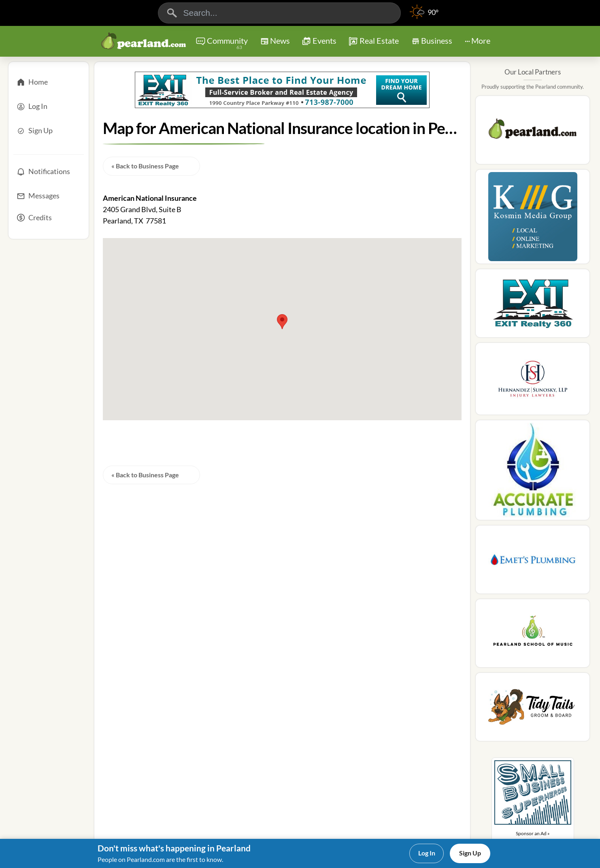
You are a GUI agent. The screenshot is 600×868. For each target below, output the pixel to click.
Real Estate (373, 41)
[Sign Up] (49, 131)
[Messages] (49, 196)
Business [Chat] (432, 43)
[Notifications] (49, 172)
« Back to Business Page (145, 166)
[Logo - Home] (144, 42)
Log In (427, 853)
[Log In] (49, 106)
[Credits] (49, 220)
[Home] (49, 82)
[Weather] (424, 16)
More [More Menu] (478, 40)
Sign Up (470, 853)
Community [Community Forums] (222, 44)
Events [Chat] (319, 41)
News (275, 42)
